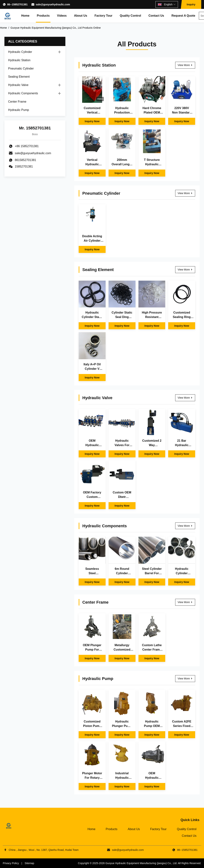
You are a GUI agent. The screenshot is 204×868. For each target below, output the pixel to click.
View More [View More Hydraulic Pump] (185, 679)
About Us (81, 16)
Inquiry (191, 4)
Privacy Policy (11, 863)
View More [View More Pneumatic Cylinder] (185, 193)
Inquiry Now (92, 121)
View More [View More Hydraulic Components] (185, 526)
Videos (62, 16)
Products (43, 16)
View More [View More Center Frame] (185, 602)
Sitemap (29, 863)
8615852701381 (25, 160)
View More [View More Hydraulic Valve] (185, 398)
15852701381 (24, 166)
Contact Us (156, 16)
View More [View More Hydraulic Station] (185, 65)
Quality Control (131, 16)
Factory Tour (103, 16)
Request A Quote (183, 16)
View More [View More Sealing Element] (185, 270)
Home (25, 16)
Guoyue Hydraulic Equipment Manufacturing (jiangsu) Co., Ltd (141, 863)
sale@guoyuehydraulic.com (53, 4)
